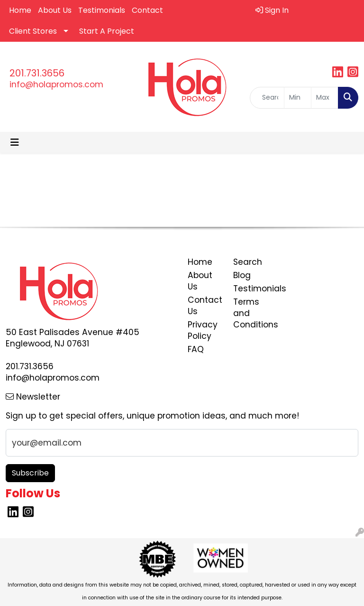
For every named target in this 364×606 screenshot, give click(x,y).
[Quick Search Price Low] (298, 98)
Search (248, 262)
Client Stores (33, 31)
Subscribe (30, 473)
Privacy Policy (203, 330)
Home (20, 10)
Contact (147, 10)
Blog (242, 275)
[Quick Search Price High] (325, 98)
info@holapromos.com (56, 84)
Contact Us (205, 306)
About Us (55, 10)
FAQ (196, 349)
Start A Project (107, 31)
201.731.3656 (37, 73)
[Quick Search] (267, 98)
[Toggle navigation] (15, 142)
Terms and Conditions (250, 313)
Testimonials (102, 10)
